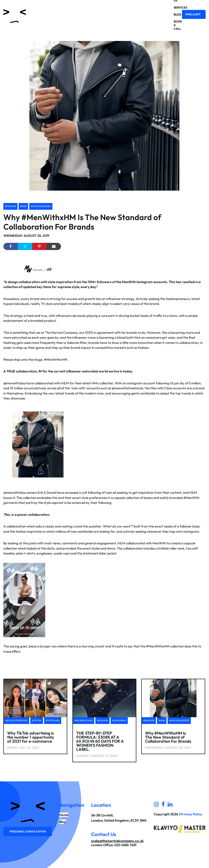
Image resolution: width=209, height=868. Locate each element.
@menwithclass (15, 383)
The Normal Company (61, 333)
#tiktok (37, 720)
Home (64, 815)
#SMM (23, 206)
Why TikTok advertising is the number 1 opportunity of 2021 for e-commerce (31, 737)
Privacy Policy (191, 814)
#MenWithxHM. (56, 360)
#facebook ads (84, 720)
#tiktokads (53, 720)
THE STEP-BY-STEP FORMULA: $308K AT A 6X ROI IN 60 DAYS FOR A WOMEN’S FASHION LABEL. (100, 741)
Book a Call (174, 25)
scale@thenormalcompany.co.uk (117, 841)
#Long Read (119, 720)
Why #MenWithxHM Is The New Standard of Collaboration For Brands (82, 222)
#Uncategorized (41, 206)
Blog (174, 14)
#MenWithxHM (158, 646)
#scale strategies (17, 720)
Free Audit (193, 14)
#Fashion (10, 206)
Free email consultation (28, 831)
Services (174, 7)
